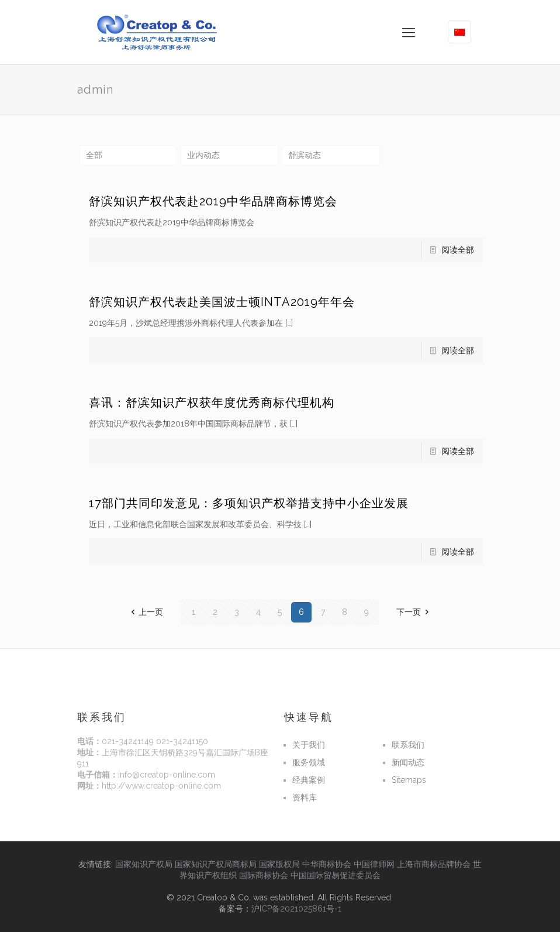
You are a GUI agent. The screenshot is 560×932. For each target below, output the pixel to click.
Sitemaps (409, 780)
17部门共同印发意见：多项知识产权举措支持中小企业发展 (249, 503)
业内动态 (203, 155)
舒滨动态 (305, 155)
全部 (94, 155)
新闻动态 (408, 762)
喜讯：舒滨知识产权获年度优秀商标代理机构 (212, 403)
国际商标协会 (264, 875)
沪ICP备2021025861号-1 (296, 909)
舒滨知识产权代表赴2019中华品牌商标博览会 (213, 201)
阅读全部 (458, 250)
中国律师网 (374, 864)
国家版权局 (279, 864)
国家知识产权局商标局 (216, 864)
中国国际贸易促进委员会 (336, 875)
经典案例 (309, 780)
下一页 (414, 612)
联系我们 (408, 745)
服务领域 (309, 762)
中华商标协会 (327, 864)
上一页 (146, 612)
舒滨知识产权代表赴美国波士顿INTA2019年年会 (222, 302)
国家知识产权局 (144, 864)
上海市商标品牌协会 (434, 864)
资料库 (305, 797)
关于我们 (309, 745)
